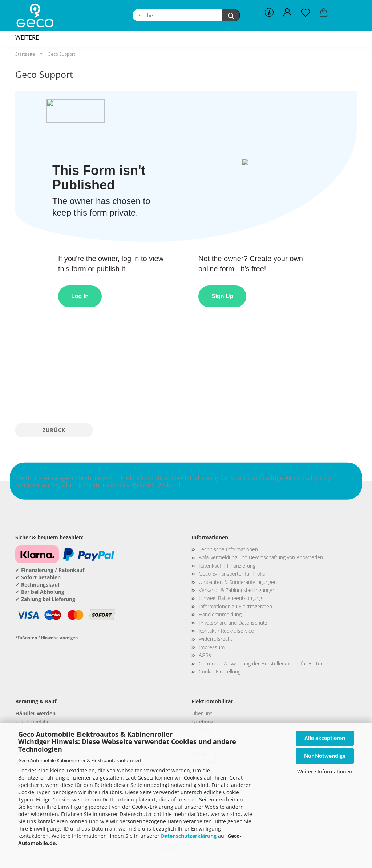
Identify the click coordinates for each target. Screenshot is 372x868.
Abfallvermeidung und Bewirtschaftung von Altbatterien (261, 557)
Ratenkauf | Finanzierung (227, 566)
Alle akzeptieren (325, 738)
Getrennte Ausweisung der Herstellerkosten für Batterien (264, 663)
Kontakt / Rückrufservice (226, 631)
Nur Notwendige (325, 756)
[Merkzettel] (306, 13)
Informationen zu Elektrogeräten (235, 606)
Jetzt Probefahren (35, 722)
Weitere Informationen (325, 771)
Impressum (212, 647)
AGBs (205, 655)
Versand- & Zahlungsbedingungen (237, 590)
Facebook (202, 722)
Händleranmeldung (220, 614)
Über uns (202, 713)
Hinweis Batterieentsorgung (230, 598)
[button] (287, 13)
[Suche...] (231, 15)
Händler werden (35, 713)
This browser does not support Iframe (186, 254)
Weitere (27, 37)
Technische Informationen (228, 549)
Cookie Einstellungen (223, 671)
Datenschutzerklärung (189, 836)
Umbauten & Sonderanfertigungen (238, 582)
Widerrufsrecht (216, 639)
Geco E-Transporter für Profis (232, 574)
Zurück (54, 430)
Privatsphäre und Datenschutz (233, 623)
